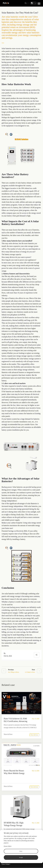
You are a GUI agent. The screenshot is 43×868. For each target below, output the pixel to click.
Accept (21, 857)
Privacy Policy (8, 846)
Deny (21, 851)
